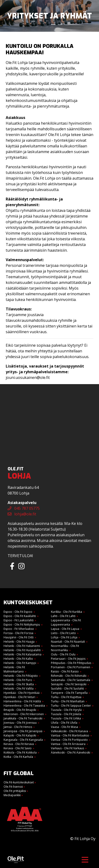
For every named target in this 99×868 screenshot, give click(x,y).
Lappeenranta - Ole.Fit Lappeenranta (66, 622)
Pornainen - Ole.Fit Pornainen (71, 667)
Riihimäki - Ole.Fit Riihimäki (69, 676)
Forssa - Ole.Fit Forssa (18, 633)
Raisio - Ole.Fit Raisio (65, 671)
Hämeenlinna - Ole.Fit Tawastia (24, 706)
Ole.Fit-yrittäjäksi (16, 791)
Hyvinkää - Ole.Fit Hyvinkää (22, 693)
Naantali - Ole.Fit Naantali (68, 642)
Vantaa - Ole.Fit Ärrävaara (68, 744)
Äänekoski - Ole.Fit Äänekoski (71, 752)
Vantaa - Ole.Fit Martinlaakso (70, 735)
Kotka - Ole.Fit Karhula (18, 757)
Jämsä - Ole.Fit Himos (18, 727)
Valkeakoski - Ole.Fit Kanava (69, 731)
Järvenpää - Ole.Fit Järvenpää (23, 731)
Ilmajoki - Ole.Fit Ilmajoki (20, 710)
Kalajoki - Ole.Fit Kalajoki (20, 735)
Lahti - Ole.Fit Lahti (63, 616)
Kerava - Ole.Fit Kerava (19, 744)
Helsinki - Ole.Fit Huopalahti (22, 650)
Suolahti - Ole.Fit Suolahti (67, 688)
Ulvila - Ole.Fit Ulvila (64, 723)
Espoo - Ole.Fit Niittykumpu (22, 625)
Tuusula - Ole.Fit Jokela (66, 714)
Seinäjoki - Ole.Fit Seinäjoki (69, 684)
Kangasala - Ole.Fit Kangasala (23, 740)
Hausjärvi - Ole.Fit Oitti (19, 637)
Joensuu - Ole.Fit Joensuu (20, 723)
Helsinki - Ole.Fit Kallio (18, 659)
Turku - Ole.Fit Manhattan (68, 701)
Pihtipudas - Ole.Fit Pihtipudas (71, 663)
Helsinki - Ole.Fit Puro (18, 680)
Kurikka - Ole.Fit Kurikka (67, 612)
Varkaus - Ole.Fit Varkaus (67, 748)
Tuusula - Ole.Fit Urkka (66, 718)
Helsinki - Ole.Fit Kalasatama (22, 654)
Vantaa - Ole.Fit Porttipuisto (69, 740)
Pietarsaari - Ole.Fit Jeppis (68, 659)
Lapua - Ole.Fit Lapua (65, 629)
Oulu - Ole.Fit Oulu (63, 654)
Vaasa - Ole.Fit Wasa (64, 727)
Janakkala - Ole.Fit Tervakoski (23, 718)
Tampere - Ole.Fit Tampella (69, 693)
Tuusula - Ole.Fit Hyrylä (66, 710)
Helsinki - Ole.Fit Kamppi (20, 663)
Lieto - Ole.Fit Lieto (63, 633)
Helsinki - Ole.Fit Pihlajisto (21, 676)
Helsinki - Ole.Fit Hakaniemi (22, 646)
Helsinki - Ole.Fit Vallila (19, 688)
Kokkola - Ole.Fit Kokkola (20, 752)
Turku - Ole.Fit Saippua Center (71, 706)
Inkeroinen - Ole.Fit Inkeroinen (24, 714)
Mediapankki (13, 795)
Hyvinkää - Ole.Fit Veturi (19, 697)
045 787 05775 (24, 508)
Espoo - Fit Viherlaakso (19, 629)
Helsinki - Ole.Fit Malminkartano (14, 669)
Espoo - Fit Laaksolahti (19, 620)
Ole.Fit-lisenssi (14, 787)
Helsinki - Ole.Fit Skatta (19, 684)
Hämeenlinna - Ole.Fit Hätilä (22, 701)
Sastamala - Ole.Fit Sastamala (71, 680)
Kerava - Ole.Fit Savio (18, 748)
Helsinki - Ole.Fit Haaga (19, 642)
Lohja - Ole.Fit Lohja (64, 637)
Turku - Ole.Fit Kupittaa (66, 697)
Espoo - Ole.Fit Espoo (18, 612)
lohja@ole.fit (22, 514)
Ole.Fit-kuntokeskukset (20, 782)
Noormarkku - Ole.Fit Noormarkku (65, 648)
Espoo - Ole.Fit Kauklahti (20, 616)
